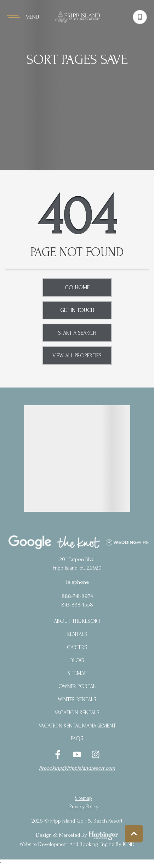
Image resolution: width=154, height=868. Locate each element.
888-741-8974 (77, 596)
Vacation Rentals (77, 713)
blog (77, 660)
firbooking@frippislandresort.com (77, 768)
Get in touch (77, 310)
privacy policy (84, 807)
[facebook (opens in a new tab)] (59, 754)
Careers (77, 647)
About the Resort (77, 621)
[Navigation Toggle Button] (23, 17)
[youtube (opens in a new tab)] (77, 754)
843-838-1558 (77, 605)
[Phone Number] (140, 17)
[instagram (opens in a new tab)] (96, 754)
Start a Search (77, 333)
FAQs (77, 738)
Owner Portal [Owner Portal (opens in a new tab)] (77, 686)
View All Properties (77, 356)
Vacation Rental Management (77, 726)
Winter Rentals (77, 699)
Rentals (77, 634)
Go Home (77, 287)
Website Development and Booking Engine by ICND (77, 844)
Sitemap (77, 673)
